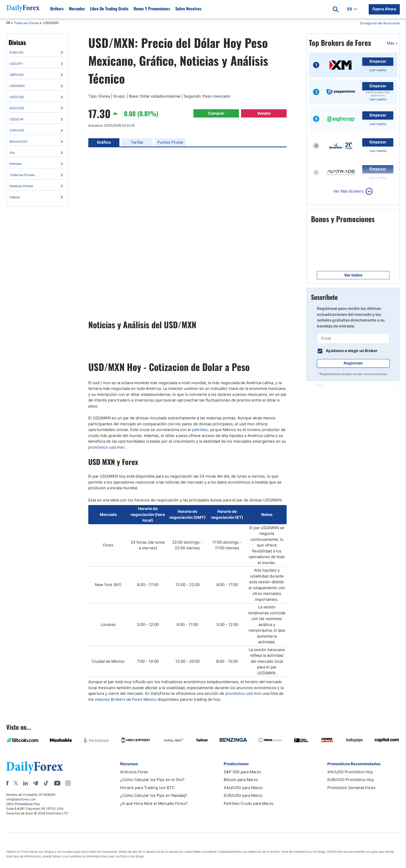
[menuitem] (37, 53)
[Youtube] (57, 783)
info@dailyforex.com (21, 799)
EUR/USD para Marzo (243, 795)
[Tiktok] (46, 783)
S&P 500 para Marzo (242, 772)
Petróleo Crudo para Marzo (249, 803)
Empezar (378, 61)
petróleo (200, 430)
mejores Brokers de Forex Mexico (126, 699)
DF (8, 23)
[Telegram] (35, 783)
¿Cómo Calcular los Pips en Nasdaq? (154, 795)
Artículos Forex (134, 772)
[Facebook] (7, 783)
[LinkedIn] (25, 783)
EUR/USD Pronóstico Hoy (351, 780)
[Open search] (336, 9)
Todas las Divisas (27, 23)
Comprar (216, 113)
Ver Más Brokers (348, 191)
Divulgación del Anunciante (380, 23)
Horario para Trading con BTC (147, 788)
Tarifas (137, 142)
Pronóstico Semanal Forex (351, 788)
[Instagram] (68, 783)
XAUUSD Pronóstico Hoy (350, 772)
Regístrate (353, 363)
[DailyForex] (35, 767)
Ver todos (353, 275)
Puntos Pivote (170, 142)
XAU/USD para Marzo (243, 788)
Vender (264, 113)
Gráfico (104, 142)
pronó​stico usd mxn (243, 693)
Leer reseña (378, 70)
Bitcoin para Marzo (241, 780)
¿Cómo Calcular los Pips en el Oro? (152, 780)
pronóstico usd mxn (106, 447)
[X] (16, 783)
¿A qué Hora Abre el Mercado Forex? (154, 803)
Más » (392, 43)
